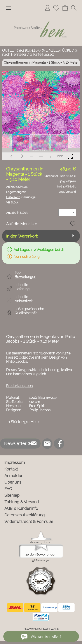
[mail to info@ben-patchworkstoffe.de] (47, 444)
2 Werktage (21, 197)
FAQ (8, 489)
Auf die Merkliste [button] (22, 224)
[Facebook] (59, 444)
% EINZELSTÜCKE (57, 50)
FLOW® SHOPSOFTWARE (41, 629)
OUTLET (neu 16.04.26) (20, 50)
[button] (8, 8)
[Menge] (67, 213)
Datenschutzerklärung (24, 515)
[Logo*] (41, 15)
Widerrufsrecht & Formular (29, 522)
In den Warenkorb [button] (22, 236)
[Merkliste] (56, 8)
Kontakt (11, 469)
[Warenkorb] (65, 8)
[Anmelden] (47, 8)
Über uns (13, 482)
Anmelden (14, 476)
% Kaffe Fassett (42, 55)
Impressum (15, 463)
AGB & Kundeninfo (21, 508)
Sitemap (12, 495)
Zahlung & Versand (22, 502)
